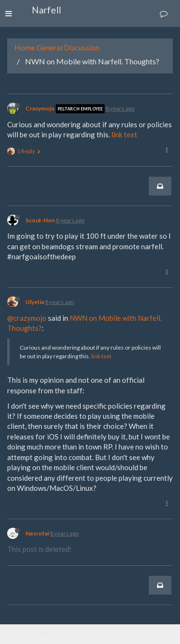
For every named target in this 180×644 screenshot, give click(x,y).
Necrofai (37, 533)
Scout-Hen (40, 220)
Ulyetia (35, 302)
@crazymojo (27, 318)
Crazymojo (40, 108)
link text (124, 134)
